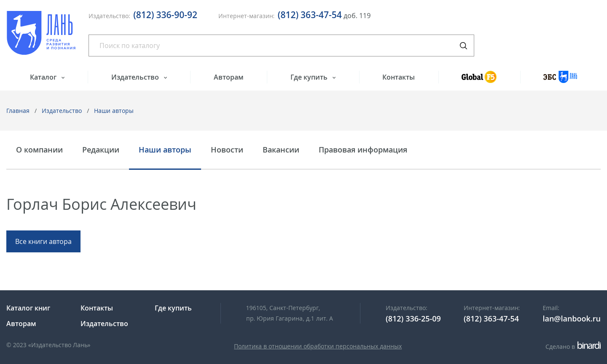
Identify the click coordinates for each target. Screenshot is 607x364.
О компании (39, 150)
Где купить (310, 77)
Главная (18, 111)
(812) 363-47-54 (310, 15)
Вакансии (281, 150)
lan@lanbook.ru (572, 318)
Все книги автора (43, 241)
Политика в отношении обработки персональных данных (318, 346)
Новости (227, 150)
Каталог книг (28, 308)
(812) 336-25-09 (413, 318)
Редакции (101, 150)
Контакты (399, 77)
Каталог (44, 77)
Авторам (229, 77)
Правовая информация (363, 150)
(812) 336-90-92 (165, 15)
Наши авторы (114, 111)
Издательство (136, 77)
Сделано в (573, 347)
